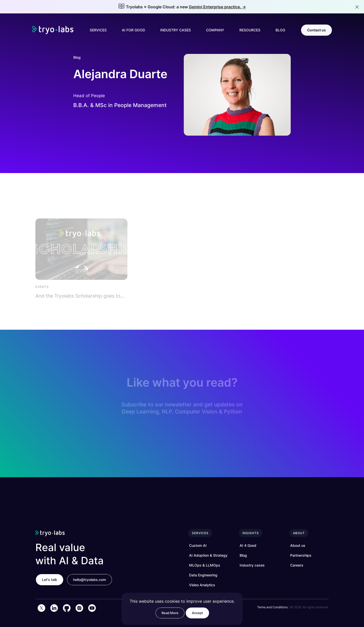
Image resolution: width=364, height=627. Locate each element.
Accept (197, 613)
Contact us (316, 30)
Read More (170, 613)
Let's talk (50, 580)
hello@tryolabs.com (89, 580)
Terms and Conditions (272, 607)
